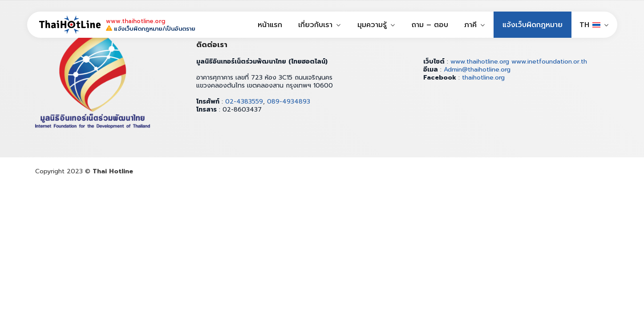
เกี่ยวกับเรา (315, 25)
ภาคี (470, 25)
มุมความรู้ (372, 25)
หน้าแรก (270, 25)
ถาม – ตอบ (430, 25)
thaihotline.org (483, 78)
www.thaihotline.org (480, 62)
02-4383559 (244, 102)
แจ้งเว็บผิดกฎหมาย (533, 25)
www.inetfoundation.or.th (549, 62)
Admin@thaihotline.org (477, 70)
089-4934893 (289, 102)
